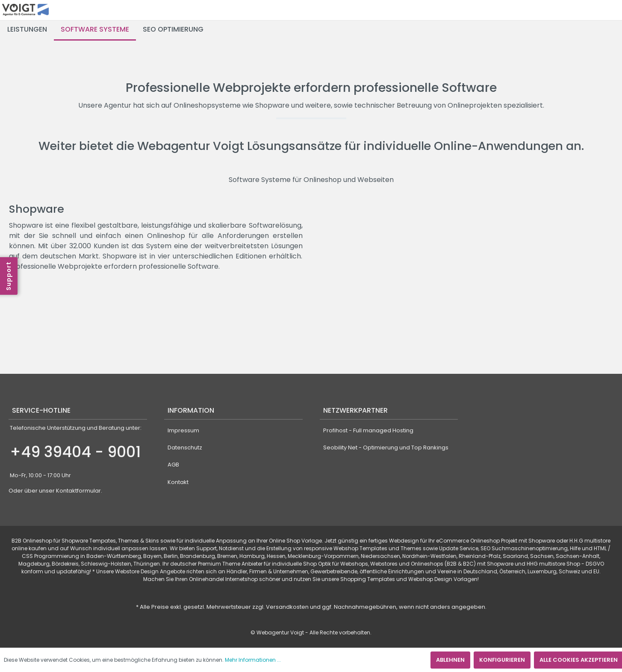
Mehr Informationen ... (253, 660)
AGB (173, 465)
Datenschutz (185, 448)
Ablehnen (450, 660)
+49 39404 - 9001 (75, 452)
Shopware (37, 209)
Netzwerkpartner (355, 410)
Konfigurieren (502, 660)
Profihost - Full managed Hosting (368, 430)
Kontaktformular (78, 491)
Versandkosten (287, 607)
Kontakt (178, 482)
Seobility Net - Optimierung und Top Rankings (386, 448)
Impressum (183, 430)
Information (191, 410)
